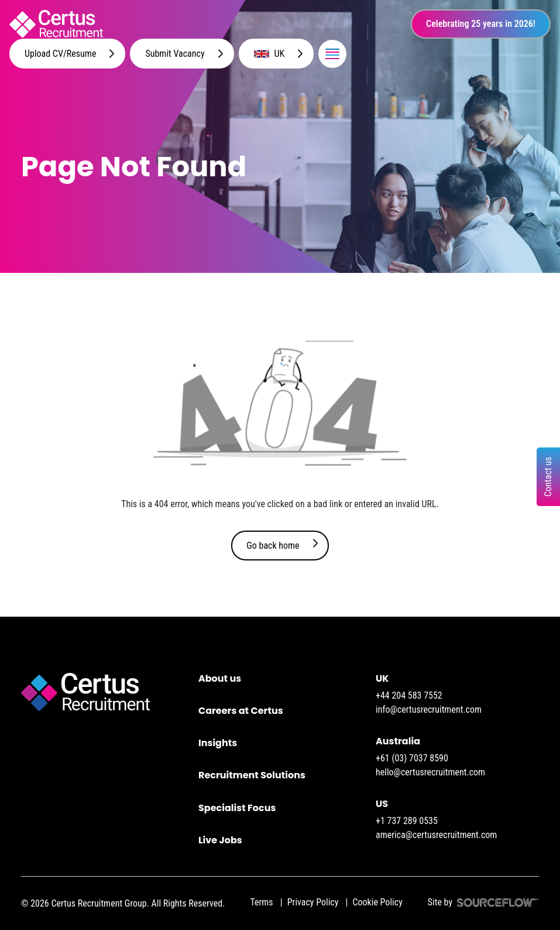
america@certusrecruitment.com (436, 835)
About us (220, 678)
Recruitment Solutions (252, 775)
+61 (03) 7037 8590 (412, 758)
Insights (218, 743)
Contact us (548, 477)
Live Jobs (220, 840)
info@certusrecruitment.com (429, 710)
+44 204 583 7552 (409, 695)
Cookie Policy (377, 902)
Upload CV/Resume (60, 54)
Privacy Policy (313, 902)
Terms (261, 902)
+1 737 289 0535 (407, 821)
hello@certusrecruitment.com (430, 772)
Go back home (273, 546)
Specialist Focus (237, 808)
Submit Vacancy (175, 54)
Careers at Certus (241, 711)
